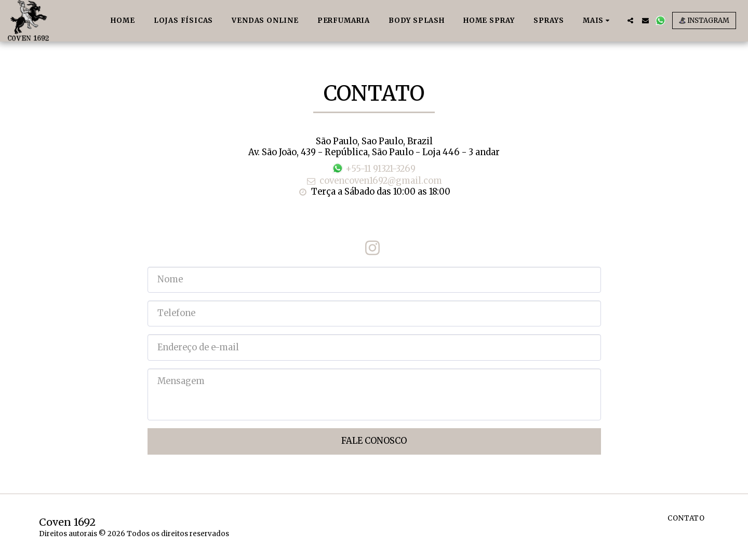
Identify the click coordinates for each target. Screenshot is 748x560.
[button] (630, 21)
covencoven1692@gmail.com (374, 181)
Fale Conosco (374, 441)
